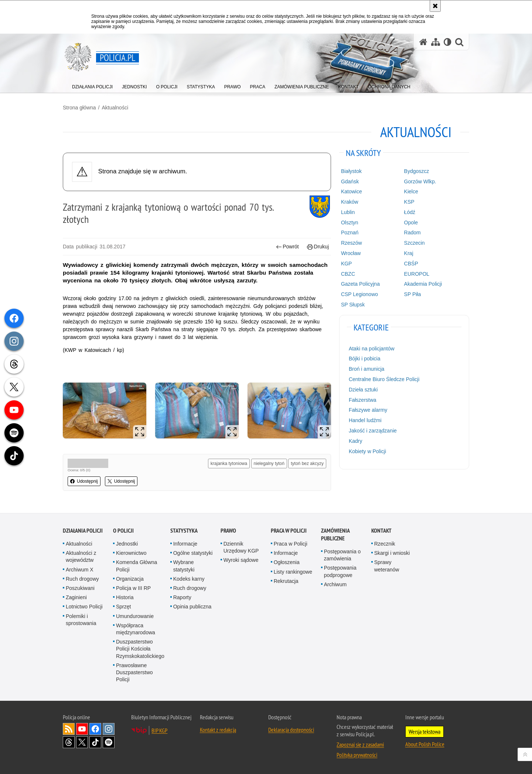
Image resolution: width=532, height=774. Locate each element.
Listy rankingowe (293, 572)
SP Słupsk (353, 305)
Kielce (411, 191)
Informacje (185, 544)
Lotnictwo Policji (84, 607)
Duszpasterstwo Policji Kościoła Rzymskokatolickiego (140, 649)
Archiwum (335, 584)
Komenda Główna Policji (137, 566)
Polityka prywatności (357, 755)
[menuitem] (92, 85)
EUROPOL (417, 274)
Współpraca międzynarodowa (136, 629)
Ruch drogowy (82, 579)
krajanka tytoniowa (229, 464)
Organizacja (130, 579)
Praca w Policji (289, 531)
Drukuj (318, 247)
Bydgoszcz (417, 171)
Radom (412, 232)
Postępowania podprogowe (340, 571)
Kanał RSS (69, 729)
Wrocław (351, 253)
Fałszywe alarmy (368, 410)
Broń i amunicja (367, 369)
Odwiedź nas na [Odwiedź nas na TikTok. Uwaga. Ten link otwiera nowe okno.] (95, 742)
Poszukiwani (80, 588)
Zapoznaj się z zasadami (360, 744)
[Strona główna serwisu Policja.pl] (423, 42)
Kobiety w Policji (367, 451)
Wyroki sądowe (241, 560)
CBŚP (411, 264)
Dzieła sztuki (363, 390)
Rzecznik (385, 544)
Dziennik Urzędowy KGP (241, 547)
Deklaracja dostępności (291, 730)
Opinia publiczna (192, 607)
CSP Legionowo (359, 294)
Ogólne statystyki (193, 553)
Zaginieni (76, 597)
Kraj (409, 253)
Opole (411, 223)
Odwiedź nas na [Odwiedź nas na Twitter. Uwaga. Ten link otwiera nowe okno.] (82, 742)
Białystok (351, 171)
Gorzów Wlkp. (420, 181)
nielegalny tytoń (269, 464)
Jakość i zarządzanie (373, 431)
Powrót (287, 247)
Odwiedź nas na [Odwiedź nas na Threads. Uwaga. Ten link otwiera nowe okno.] (69, 742)
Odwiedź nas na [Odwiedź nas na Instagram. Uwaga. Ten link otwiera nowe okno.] (109, 729)
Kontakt (381, 531)
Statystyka (184, 531)
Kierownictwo (131, 553)
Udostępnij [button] (84, 481)
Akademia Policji (423, 284)
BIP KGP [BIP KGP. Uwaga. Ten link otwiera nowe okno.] (159, 730)
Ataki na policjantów (372, 349)
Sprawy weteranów (387, 566)
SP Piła (413, 294)
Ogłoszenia (287, 562)
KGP (347, 264)
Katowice (352, 191)
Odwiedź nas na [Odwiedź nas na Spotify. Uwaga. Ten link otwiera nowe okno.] (109, 742)
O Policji (123, 531)
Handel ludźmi (365, 420)
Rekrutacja (286, 581)
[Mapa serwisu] (436, 42)
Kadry (356, 441)
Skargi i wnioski (392, 553)
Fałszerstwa (363, 400)
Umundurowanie (135, 616)
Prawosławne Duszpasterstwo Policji (134, 672)
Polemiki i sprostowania (81, 620)
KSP (409, 202)
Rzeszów (352, 243)
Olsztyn (350, 223)
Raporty (182, 597)
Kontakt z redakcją (218, 730)
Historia (125, 597)
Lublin (348, 212)
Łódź (410, 212)
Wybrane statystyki (184, 566)
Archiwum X (80, 570)
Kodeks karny (189, 579)
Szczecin (415, 243)
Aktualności (115, 108)
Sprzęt (123, 607)
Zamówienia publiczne (335, 534)
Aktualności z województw (81, 556)
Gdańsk (350, 181)
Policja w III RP (133, 588)
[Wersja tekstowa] (448, 42)
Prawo (228, 531)
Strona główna (79, 108)
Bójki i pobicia (365, 359)
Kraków (350, 202)
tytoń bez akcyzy (307, 464)
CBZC (348, 274)
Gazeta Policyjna (360, 284)
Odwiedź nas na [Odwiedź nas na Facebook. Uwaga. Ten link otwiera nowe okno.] (95, 729)
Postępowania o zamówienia (342, 555)
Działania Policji (83, 531)
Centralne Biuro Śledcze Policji (384, 379)
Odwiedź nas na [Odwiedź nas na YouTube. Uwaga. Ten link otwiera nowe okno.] (82, 729)
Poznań (350, 232)
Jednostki (127, 544)
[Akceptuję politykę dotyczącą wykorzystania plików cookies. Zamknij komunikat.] (435, 6)
